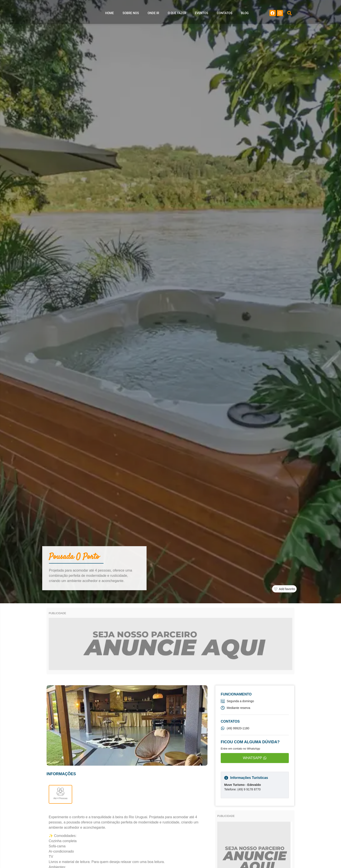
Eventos (201, 14)
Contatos (225, 14)
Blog (245, 14)
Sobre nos (131, 14)
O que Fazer (177, 14)
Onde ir (153, 14)
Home (110, 14)
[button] (289, 14)
